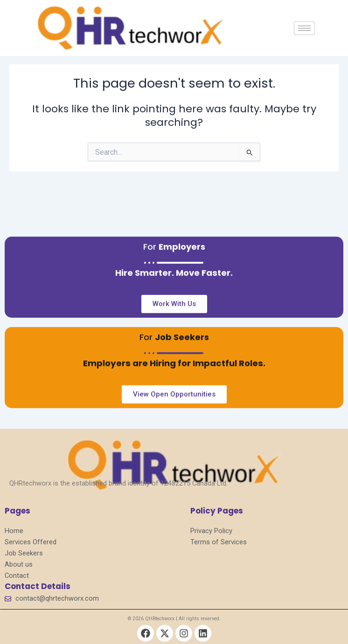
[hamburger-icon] (304, 28)
